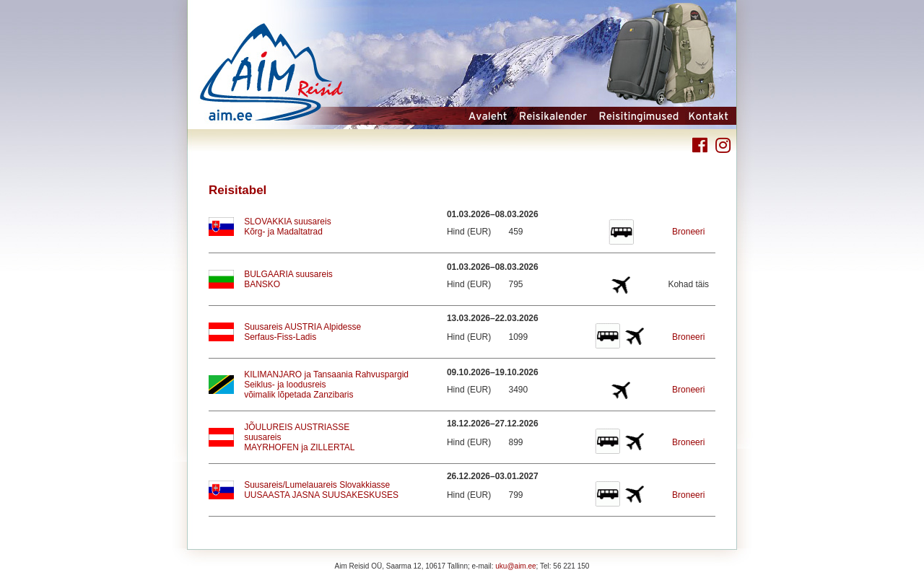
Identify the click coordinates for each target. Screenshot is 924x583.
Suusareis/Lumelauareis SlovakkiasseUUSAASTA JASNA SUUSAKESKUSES (321, 490)
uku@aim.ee (515, 566)
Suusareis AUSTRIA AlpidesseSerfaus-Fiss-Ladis (302, 332)
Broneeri (688, 232)
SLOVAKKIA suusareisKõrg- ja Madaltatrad (288, 227)
